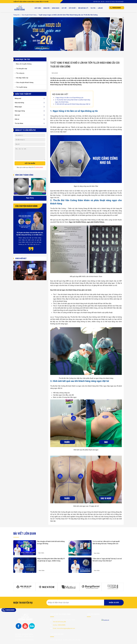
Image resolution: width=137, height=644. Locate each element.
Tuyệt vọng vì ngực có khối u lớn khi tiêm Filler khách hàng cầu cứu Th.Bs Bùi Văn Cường (68, 15)
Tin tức (93, 8)
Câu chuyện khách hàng (29, 15)
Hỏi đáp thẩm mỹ (22, 78)
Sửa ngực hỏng (20, 111)
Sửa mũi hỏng (19, 102)
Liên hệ (100, 8)
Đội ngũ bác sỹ (83, 8)
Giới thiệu (38, 8)
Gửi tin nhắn (30, 166)
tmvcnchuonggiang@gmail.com (64, 615)
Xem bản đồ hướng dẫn (59, 608)
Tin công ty (20, 73)
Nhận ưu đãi (114, 589)
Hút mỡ (64, 8)
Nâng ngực (56, 8)
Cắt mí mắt (72, 8)
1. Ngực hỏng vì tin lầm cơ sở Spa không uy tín (69, 97)
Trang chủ (16, 15)
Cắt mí (17, 119)
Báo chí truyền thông (24, 64)
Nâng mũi (46, 8)
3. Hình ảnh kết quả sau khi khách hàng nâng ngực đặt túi (73, 104)
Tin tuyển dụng (22, 87)
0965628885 (117, 8)
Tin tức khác (19, 123)
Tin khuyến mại (22, 68)
